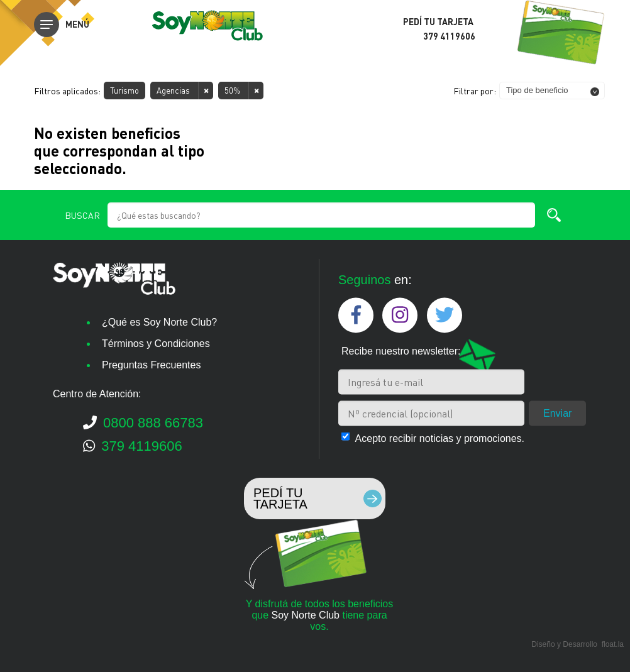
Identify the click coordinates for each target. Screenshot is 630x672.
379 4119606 (133, 446)
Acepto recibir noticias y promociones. (440, 438)
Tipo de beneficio (537, 90)
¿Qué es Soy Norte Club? (159, 322)
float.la (613, 644)
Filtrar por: (475, 91)
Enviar (557, 413)
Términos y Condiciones (156, 344)
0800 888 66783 (143, 423)
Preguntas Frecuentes (151, 365)
